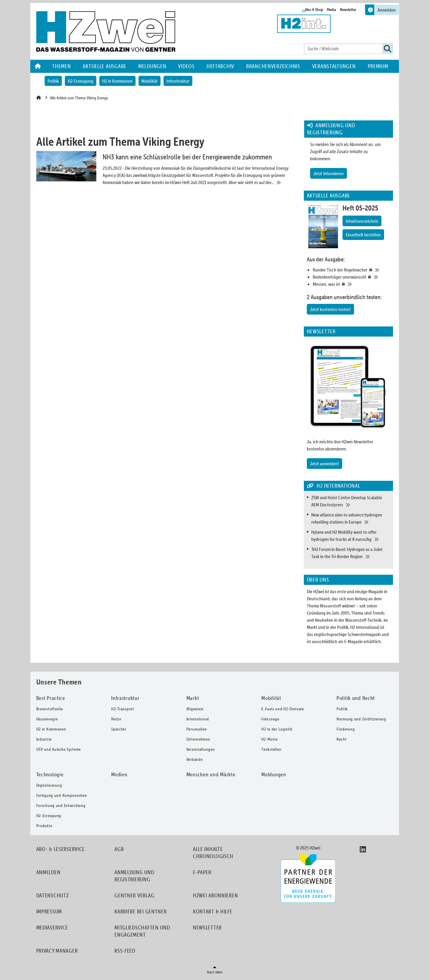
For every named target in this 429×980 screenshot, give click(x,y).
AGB (119, 849)
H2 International (365, 627)
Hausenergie (47, 719)
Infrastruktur (178, 81)
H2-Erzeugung (81, 81)
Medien (119, 774)
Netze (116, 719)
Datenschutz (53, 895)
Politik (53, 81)
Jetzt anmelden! (324, 464)
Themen (61, 66)
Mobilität (150, 81)
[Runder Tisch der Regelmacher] (351, 270)
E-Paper (202, 872)
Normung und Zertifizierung (361, 719)
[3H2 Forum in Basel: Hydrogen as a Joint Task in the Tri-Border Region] (351, 553)
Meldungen (152, 66)
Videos (186, 66)
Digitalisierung (49, 785)
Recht (342, 739)
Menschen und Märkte (211, 774)
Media (331, 10)
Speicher (119, 729)
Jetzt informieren (329, 173)
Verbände (195, 759)
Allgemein (195, 709)
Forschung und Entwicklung (61, 805)
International (198, 719)
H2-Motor (270, 739)
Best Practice (51, 698)
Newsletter (348, 10)
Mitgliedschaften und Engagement (142, 931)
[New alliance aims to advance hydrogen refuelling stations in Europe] (351, 518)
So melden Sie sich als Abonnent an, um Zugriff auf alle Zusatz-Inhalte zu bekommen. (345, 151)
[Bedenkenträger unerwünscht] (351, 277)
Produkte (44, 826)
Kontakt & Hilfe (213, 911)
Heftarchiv (220, 66)
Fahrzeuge (270, 719)
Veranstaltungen (334, 66)
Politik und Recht (356, 698)
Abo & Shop (314, 10)
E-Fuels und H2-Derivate (283, 709)
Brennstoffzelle (50, 709)
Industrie (44, 739)
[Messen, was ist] (351, 284)
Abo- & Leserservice (61, 849)
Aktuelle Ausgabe (104, 66)
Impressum (49, 911)
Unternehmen (198, 739)
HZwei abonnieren (216, 895)
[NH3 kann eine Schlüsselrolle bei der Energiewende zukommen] (166, 168)
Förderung (346, 729)
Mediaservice (52, 928)
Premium (378, 66)
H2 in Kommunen (117, 81)
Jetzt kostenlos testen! (330, 309)
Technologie (50, 774)
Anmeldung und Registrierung (134, 876)
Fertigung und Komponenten (62, 795)
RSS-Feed (125, 951)
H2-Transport (123, 709)
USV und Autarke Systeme (59, 749)
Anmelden (48, 872)
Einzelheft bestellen (363, 235)
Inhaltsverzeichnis (362, 221)
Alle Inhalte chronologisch (213, 853)
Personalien (197, 729)
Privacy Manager (57, 951)
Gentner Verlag (134, 895)
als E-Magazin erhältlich (360, 641)
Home (38, 66)
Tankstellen (271, 749)
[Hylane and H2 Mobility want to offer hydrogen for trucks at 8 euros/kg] (351, 535)
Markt (193, 698)
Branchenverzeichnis (273, 66)
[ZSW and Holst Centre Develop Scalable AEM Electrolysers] (351, 501)
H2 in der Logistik (277, 729)
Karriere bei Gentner (140, 911)
